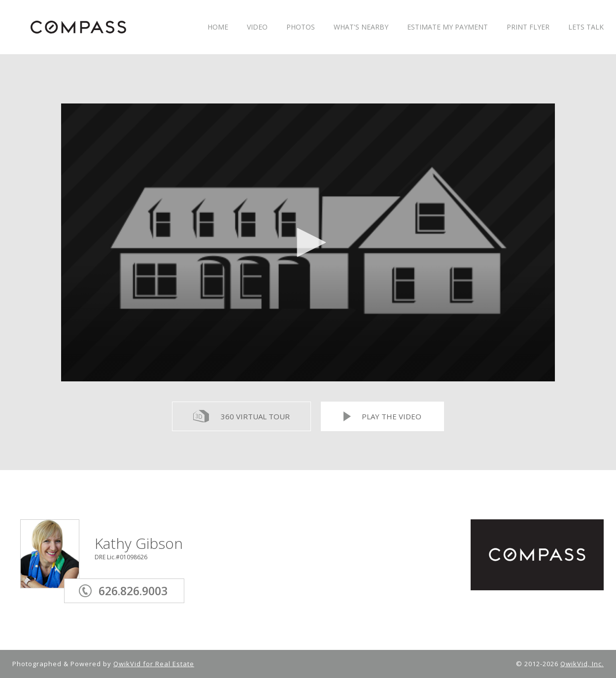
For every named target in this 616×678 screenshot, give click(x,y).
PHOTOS (301, 27)
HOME (218, 27)
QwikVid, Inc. (582, 664)
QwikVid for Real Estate (154, 664)
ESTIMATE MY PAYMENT (447, 27)
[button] (308, 242)
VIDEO (257, 27)
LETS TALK (586, 27)
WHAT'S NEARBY (361, 27)
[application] (308, 242)
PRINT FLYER (528, 27)
